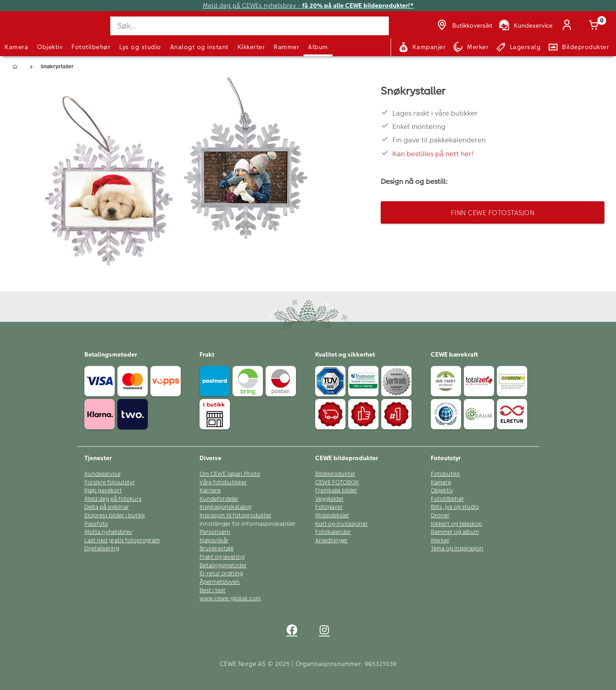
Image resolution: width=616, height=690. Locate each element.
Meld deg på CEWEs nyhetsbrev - (308, 6)
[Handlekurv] (595, 26)
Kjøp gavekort (103, 490)
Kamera (16, 47)
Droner (440, 515)
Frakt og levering (222, 557)
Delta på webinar (107, 507)
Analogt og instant (199, 47)
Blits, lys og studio (455, 507)
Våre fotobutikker (223, 482)
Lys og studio (140, 47)
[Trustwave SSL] (365, 382)
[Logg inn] (569, 26)
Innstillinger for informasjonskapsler (248, 524)
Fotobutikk (445, 474)
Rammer (286, 47)
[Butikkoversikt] (464, 26)
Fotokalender (333, 532)
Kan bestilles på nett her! (433, 154)
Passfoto (96, 524)
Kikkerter (251, 47)
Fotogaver (329, 507)
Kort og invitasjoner (341, 524)
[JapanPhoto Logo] (29, 33)
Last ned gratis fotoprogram (122, 540)
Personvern (215, 532)
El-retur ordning (221, 574)
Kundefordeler (219, 499)
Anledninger (331, 540)
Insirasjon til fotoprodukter (235, 515)
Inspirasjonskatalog (225, 507)
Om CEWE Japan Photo (230, 474)
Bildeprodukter (335, 474)
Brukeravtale (216, 549)
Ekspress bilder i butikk (115, 515)
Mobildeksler (332, 515)
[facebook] (292, 631)
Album (318, 47)
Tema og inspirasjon (457, 549)
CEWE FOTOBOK (337, 482)
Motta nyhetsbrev (108, 532)
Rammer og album (455, 532)
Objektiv (50, 47)
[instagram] (324, 631)
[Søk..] (250, 26)
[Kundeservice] (525, 26)
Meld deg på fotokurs (113, 499)
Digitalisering (102, 549)
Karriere (210, 490)
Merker (440, 540)
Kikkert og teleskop (456, 524)
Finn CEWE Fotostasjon (493, 213)
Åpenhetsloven (220, 582)
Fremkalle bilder (336, 490)
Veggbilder (329, 499)
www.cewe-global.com (230, 599)
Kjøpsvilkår (214, 540)
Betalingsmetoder (223, 565)
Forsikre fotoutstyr (110, 482)
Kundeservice (102, 474)
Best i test (212, 590)
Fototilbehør (91, 47)
